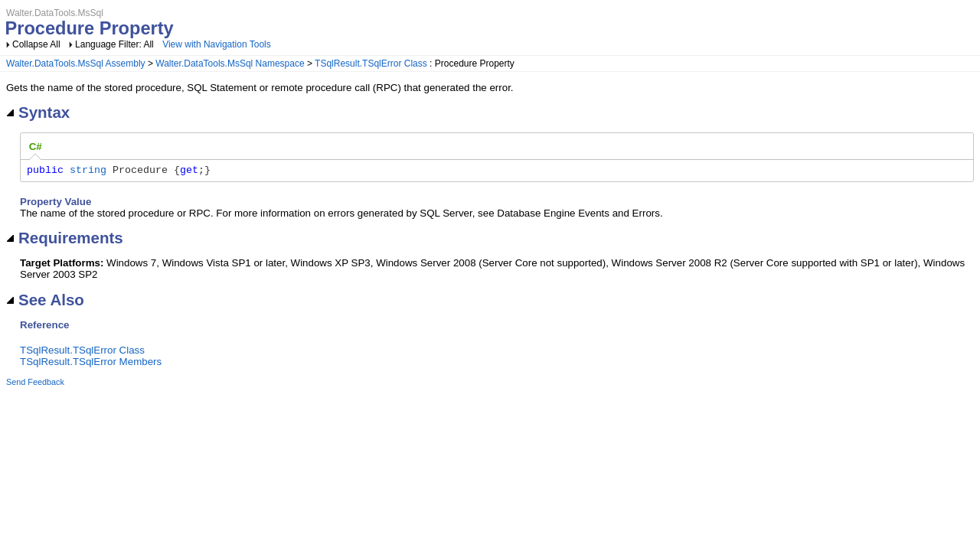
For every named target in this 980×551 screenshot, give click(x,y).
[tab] (36, 147)
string (88, 171)
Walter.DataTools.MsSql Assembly (76, 64)
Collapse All (36, 44)
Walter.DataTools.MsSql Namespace (230, 64)
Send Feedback (35, 384)
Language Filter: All (116, 44)
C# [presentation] (36, 147)
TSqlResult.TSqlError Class (371, 64)
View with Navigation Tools (217, 44)
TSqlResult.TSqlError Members (91, 364)
